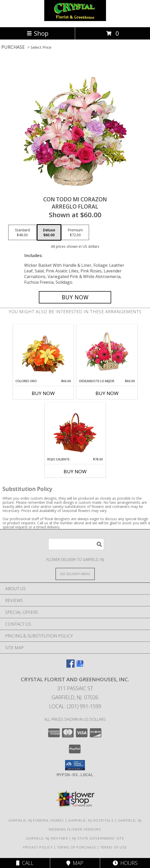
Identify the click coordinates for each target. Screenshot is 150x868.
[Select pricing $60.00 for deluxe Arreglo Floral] (49, 232)
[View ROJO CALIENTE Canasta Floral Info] (75, 430)
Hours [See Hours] (125, 863)
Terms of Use (114, 847)
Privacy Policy (38, 847)
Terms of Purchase (77, 847)
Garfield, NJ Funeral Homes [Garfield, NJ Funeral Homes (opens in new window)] (36, 820)
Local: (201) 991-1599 (75, 706)
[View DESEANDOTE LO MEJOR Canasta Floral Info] (107, 352)
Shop (38, 33)
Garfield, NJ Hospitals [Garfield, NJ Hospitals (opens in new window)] (91, 820)
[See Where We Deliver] (75, 574)
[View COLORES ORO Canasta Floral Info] (43, 352)
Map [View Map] (75, 863)
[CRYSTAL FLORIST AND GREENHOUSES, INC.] (75, 20)
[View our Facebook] (70, 666)
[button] (75, 765)
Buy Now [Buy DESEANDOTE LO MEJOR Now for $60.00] (107, 393)
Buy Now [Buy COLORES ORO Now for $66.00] (43, 393)
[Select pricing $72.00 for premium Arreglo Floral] (75, 232)
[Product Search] (76, 544)
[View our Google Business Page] (80, 666)
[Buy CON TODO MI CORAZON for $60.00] (75, 297)
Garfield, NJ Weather (47, 838)
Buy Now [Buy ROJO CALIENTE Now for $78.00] (75, 471)
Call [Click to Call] (25, 863)
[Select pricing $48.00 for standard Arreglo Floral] (22, 232)
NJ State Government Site (98, 838)
